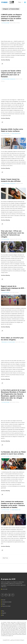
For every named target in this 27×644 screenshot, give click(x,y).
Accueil (4, 600)
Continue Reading (5, 60)
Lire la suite (4, 589)
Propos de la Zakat (6, 606)
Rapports (4, 613)
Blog (3, 611)
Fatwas (4, 604)
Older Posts (5, 558)
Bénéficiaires (4, 342)
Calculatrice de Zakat (7, 602)
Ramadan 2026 (17, 134)
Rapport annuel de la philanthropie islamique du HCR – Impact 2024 (13, 288)
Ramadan (16, 510)
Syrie (19, 510)
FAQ (3, 615)
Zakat (13, 134)
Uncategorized (13, 79)
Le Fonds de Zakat (6, 23)
